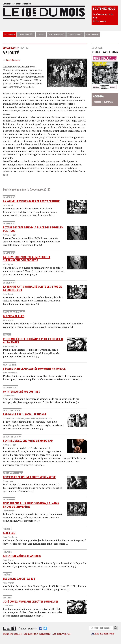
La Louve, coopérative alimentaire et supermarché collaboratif (27, 259)
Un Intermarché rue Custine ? (22, 392)
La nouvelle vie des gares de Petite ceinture (31, 201)
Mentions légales (12, 634)
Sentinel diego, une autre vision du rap (28, 441)
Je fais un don (99, 21)
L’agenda (41, 34)
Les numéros (10, 34)
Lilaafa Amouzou (13, 60)
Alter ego (9, 533)
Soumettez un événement (37, 634)
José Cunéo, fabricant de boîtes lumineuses (31, 602)
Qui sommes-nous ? (56, 34)
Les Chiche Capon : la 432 (19, 579)
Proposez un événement (103, 102)
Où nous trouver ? (75, 34)
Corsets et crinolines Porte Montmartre (29, 477)
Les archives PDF (26, 34)
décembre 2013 (10, 48)
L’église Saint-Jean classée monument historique (34, 369)
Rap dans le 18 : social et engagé (24, 414)
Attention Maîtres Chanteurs (22, 556)
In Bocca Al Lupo (14, 316)
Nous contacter (92, 34)
